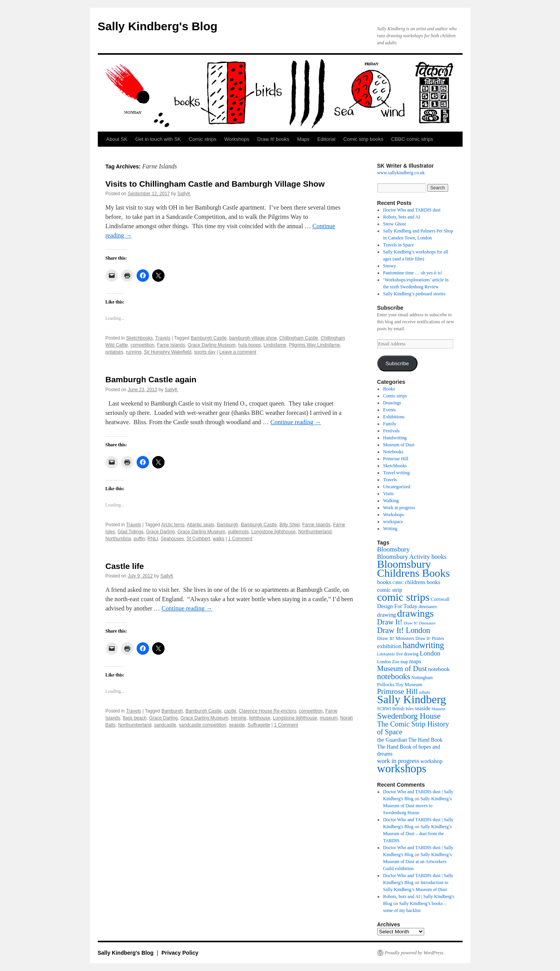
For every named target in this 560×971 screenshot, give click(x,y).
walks (218, 539)
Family (390, 424)
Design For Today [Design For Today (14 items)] (397, 606)
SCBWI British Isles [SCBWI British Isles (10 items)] (396, 709)
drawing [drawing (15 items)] (387, 615)
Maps (303, 139)
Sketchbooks (140, 338)
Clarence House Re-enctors (267, 711)
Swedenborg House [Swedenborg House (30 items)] (409, 716)
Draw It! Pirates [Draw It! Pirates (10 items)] (430, 638)
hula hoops (250, 345)
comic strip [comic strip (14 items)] (390, 590)
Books (389, 389)
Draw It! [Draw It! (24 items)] (390, 622)
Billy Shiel (290, 525)
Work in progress (399, 508)
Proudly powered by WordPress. (415, 953)
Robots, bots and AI (401, 217)
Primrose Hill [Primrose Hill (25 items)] (398, 691)
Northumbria (118, 539)
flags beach (134, 718)
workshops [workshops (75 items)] (402, 768)
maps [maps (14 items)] (415, 661)
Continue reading (296, 422)
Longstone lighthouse (274, 532)
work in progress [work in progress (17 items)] (398, 761)
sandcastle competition (203, 725)
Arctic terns (173, 525)
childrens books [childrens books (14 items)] (422, 582)
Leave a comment (238, 352)
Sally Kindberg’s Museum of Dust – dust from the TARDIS (417, 834)
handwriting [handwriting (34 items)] (423, 645)
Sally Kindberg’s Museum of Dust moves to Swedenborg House (417, 806)
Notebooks (393, 452)
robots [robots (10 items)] (424, 692)
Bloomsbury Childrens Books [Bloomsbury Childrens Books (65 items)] (414, 569)
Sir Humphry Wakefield (168, 352)
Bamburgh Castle (209, 338)
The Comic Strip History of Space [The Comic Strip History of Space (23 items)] (413, 728)
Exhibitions (394, 417)
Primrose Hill (396, 459)
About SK (117, 139)
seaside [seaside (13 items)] (423, 708)
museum (329, 718)
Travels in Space (399, 245)
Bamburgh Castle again (151, 379)
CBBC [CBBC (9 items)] (398, 583)
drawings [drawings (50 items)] (415, 613)
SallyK (184, 194)
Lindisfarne (275, 345)
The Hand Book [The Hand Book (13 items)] (425, 740)
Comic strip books (363, 139)
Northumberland (315, 532)
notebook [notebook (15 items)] (439, 669)
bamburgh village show (253, 338)
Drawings (392, 403)
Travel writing (396, 473)
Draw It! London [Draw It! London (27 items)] (404, 630)
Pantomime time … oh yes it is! (413, 273)
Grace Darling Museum (212, 345)
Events (389, 410)
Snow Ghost (394, 224)
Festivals (391, 431)
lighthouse (260, 718)
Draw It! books (273, 139)
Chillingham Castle (298, 338)
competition (142, 345)
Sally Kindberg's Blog (158, 26)
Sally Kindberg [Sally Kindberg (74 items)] (412, 699)
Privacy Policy (180, 953)
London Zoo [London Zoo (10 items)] (388, 662)
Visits (388, 494)
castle (230, 711)
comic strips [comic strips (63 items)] (403, 597)
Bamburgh (228, 525)
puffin (139, 539)
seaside (237, 725)
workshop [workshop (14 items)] (431, 761)
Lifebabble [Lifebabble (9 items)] (386, 654)
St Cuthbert (199, 539)
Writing (390, 529)
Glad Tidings (131, 532)
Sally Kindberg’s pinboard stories (414, 294)
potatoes (114, 352)
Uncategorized (397, 487)
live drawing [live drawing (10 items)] (407, 654)
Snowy (389, 266)
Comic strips (203, 139)
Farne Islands (171, 345)
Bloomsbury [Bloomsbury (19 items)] (394, 549)
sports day (205, 352)
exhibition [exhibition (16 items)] (389, 646)
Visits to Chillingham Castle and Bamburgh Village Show (215, 184)
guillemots (238, 532)
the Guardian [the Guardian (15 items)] (392, 740)
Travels (163, 338)
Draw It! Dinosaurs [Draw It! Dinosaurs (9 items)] (420, 623)
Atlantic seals (200, 525)
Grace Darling (160, 532)
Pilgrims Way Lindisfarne (314, 345)
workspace (393, 522)
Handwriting (395, 438)
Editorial (326, 139)
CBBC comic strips (412, 139)
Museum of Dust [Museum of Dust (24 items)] (402, 668)
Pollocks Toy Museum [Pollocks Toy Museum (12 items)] (400, 684)
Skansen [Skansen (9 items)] (439, 709)
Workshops (237, 139)
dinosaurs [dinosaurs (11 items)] (428, 607)
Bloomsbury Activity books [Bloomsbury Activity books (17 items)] (412, 557)
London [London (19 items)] (430, 653)
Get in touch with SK (158, 139)
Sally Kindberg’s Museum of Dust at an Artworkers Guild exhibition (417, 862)
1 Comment (240, 539)
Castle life (125, 566)
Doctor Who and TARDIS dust (412, 210)
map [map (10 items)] (404, 662)
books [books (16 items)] (384, 582)
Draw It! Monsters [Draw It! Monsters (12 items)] (396, 638)
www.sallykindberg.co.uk (401, 173)
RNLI (153, 539)
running (133, 352)
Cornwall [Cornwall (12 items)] (440, 599)
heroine (239, 718)
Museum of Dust (399, 445)
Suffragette (259, 725)
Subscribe (397, 363)
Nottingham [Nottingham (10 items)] (422, 678)
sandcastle (165, 725)
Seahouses (172, 539)
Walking (391, 501)
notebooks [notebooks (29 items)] (394, 676)
